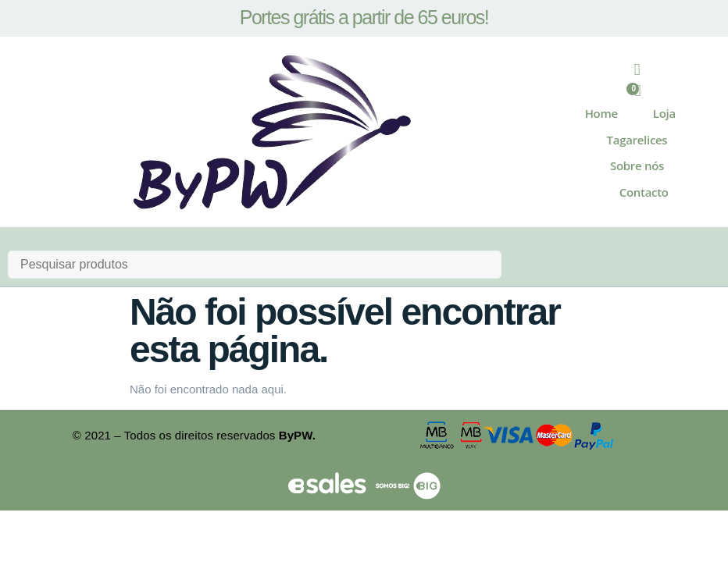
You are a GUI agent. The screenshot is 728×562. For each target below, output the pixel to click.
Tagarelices (637, 140)
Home (601, 115)
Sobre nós (637, 167)
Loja (664, 115)
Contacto (644, 193)
